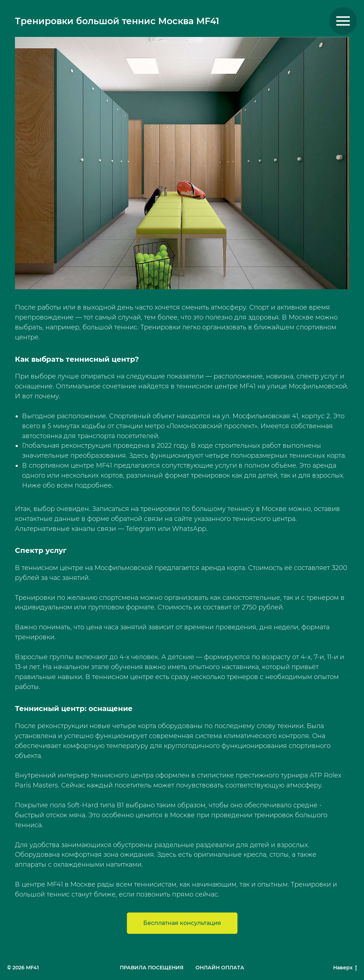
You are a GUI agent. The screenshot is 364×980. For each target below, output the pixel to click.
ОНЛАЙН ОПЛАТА (220, 968)
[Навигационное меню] (343, 21)
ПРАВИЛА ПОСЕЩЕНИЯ (152, 968)
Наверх (345, 968)
